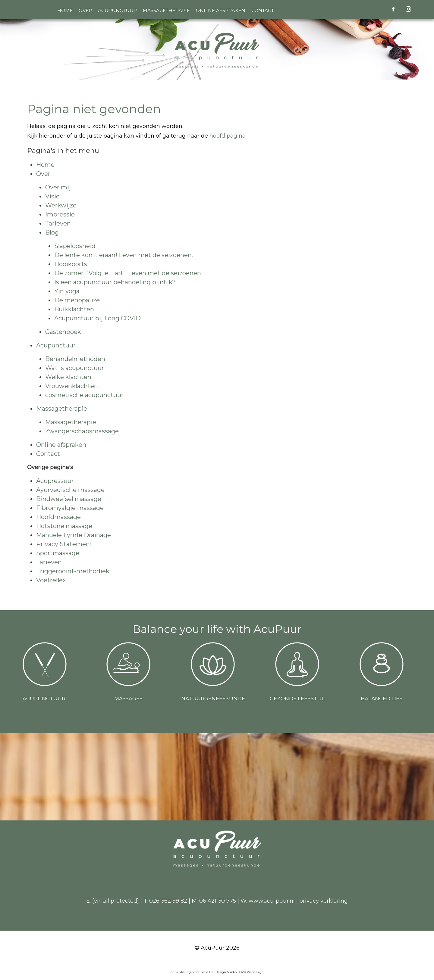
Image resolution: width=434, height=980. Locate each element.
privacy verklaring (324, 901)
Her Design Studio (223, 972)
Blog (52, 232)
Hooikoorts (71, 264)
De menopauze (77, 300)
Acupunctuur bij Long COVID (97, 318)
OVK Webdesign (252, 972)
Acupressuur (55, 481)
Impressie (60, 214)
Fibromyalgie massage (70, 508)
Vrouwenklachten (72, 386)
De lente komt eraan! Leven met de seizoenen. (124, 255)
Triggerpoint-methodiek (73, 571)
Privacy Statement (64, 544)
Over (85, 10)
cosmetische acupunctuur (84, 395)
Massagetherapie (166, 10)
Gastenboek (63, 332)
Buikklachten (74, 309)
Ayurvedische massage (70, 490)
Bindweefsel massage (69, 499)
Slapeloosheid (75, 246)
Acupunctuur (117, 10)
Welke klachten (68, 377)
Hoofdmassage (58, 517)
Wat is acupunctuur (75, 368)
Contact (263, 10)
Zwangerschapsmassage (82, 431)
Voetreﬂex (51, 580)
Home (65, 10)
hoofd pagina (228, 136)
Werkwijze (61, 205)
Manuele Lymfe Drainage (74, 535)
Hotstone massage (64, 526)
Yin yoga (67, 291)
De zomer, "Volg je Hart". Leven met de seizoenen (128, 273)
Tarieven (58, 223)
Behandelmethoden (75, 359)
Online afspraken (221, 10)
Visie (52, 196)
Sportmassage (58, 553)
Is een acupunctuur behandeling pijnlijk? (115, 282)
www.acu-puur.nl (272, 901)
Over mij (58, 187)
